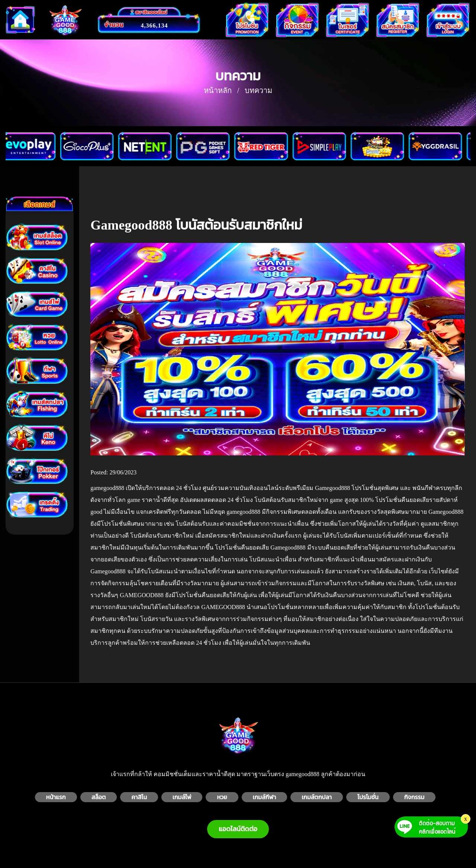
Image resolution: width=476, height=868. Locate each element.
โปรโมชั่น (368, 797)
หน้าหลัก (218, 90)
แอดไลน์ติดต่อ (238, 829)
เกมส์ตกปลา (317, 797)
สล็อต (99, 797)
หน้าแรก (56, 797)
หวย (222, 797)
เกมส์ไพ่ (182, 797)
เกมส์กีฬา (265, 797)
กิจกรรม (414, 797)
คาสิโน (139, 797)
